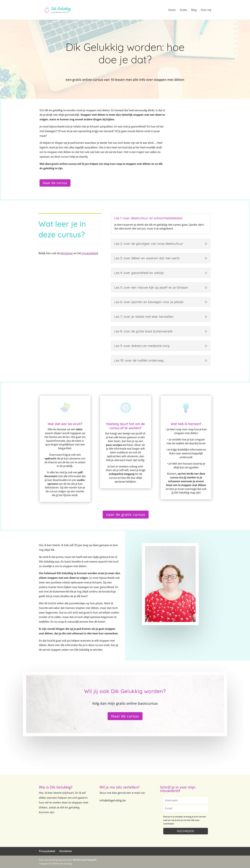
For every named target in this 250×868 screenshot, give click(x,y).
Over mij (206, 10)
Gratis (183, 10)
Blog (194, 10)
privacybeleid (90, 253)
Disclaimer (66, 851)
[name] (186, 800)
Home (172, 10)
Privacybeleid (47, 851)
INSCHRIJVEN (186, 831)
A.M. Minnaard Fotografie (85, 860)
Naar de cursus (55, 183)
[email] (186, 808)
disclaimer (67, 253)
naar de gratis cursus (126, 514)
